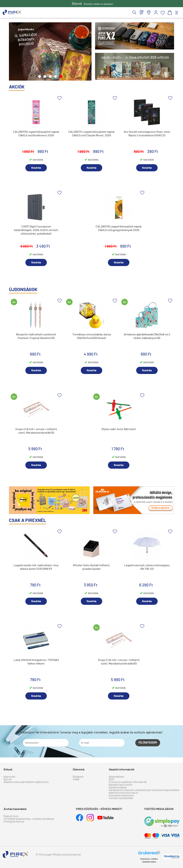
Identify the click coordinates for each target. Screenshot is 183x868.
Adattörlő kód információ (123, 793)
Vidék (76, 779)
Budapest (78, 777)
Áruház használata (15, 809)
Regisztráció (11, 816)
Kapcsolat (9, 777)
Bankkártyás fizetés (120, 785)
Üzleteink (79, 770)
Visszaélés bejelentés (121, 796)
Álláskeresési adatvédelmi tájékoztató (26, 782)
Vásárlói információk (122, 770)
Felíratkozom (148, 743)
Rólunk (8, 770)
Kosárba (36, 168)
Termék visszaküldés (121, 798)
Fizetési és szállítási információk (128, 782)
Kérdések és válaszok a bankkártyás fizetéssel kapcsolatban (144, 790)
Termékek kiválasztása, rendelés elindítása (29, 819)
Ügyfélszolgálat (118, 788)
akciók (17, 87)
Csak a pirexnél (28, 520)
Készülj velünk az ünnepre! (92, 4)
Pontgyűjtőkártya (14, 822)
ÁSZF (112, 779)
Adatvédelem (116, 777)
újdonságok (23, 290)
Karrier (8, 779)
